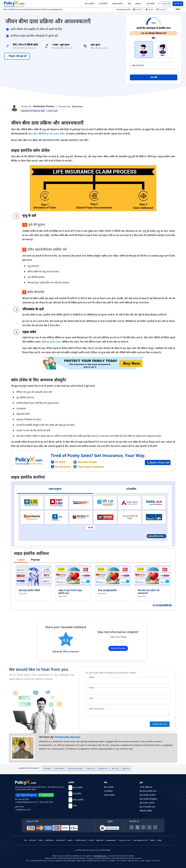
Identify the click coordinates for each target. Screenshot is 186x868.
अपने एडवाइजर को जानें (140, 840)
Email (92, 688)
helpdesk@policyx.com (26, 802)
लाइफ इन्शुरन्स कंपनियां (75, 769)
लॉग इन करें (166, 4)
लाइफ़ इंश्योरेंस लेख (165, 605)
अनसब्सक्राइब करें (111, 840)
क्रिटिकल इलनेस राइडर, (52, 342)
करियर (41, 840)
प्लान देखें (154, 77)
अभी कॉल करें (178, 4)
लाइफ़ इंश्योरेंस (118, 4)
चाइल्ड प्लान (90, 769)
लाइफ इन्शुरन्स (55, 489)
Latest (21, 560)
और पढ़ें (90, 528)
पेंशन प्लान (115, 769)
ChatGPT (138, 9)
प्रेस (26, 840)
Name (92, 677)
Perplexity (161, 9)
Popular (35, 560)
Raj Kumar (77, 106)
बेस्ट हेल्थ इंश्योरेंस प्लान (148, 791)
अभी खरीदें (150, 4)
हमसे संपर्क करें (61, 840)
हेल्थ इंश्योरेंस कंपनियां (148, 795)
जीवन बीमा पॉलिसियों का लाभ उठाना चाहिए (46, 134)
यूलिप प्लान (126, 769)
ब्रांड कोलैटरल (50, 840)
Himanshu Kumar (44, 106)
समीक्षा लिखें (100, 840)
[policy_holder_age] (154, 65)
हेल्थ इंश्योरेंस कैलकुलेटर (148, 799)
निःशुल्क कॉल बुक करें (17, 56)
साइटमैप (70, 840)
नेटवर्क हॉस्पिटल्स (146, 787)
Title (91, 698)
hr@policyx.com (23, 810)
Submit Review (118, 648)
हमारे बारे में (33, 840)
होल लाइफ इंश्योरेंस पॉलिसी (29, 590)
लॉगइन (159, 840)
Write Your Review (97, 709)
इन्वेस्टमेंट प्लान (103, 769)
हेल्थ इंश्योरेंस (90, 4)
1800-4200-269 (46, 802)
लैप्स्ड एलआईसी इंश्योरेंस (107, 590)
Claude (149, 9)
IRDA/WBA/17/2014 (100, 856)
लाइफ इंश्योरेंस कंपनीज (156, 536)
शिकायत (152, 840)
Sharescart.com (125, 840)
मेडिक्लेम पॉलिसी (146, 811)
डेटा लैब (91, 840)
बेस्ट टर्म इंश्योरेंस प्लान (147, 807)
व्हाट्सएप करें (47, 795)
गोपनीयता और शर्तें (81, 840)
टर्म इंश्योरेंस (104, 4)
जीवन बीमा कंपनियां (147, 803)
